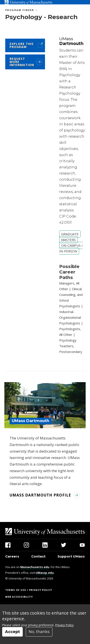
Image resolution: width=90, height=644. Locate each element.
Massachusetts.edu (35, 567)
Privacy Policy (64, 625)
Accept (12, 632)
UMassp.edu (45, 573)
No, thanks (39, 632)
